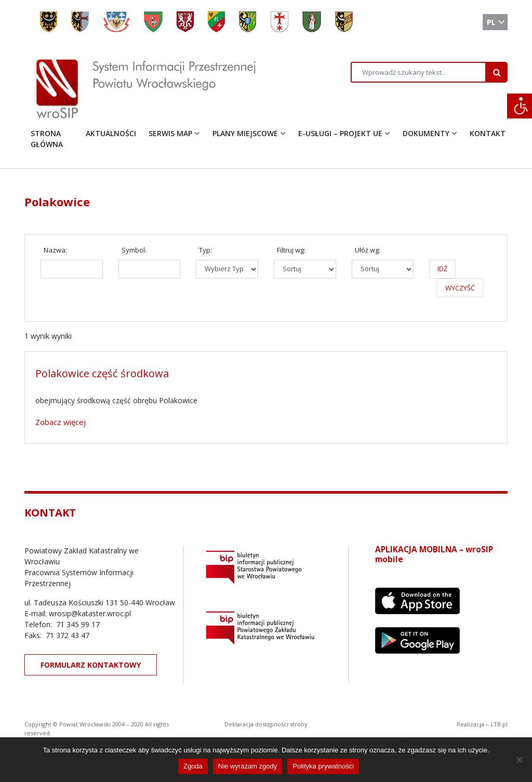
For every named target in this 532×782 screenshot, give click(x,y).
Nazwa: (55, 250)
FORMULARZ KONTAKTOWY (91, 665)
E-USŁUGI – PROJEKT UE (340, 133)
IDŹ (442, 269)
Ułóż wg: (368, 250)
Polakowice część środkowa (102, 373)
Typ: (205, 250)
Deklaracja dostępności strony (266, 724)
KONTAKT (488, 133)
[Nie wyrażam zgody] (519, 760)
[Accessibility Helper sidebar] (520, 106)
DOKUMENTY (426, 133)
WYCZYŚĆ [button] (460, 288)
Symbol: (134, 250)
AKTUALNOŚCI (111, 133)
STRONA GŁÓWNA (47, 139)
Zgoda (193, 766)
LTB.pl (499, 724)
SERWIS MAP (170, 133)
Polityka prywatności (323, 766)
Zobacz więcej (61, 422)
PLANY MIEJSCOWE (245, 133)
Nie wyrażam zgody (248, 766)
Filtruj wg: (291, 250)
